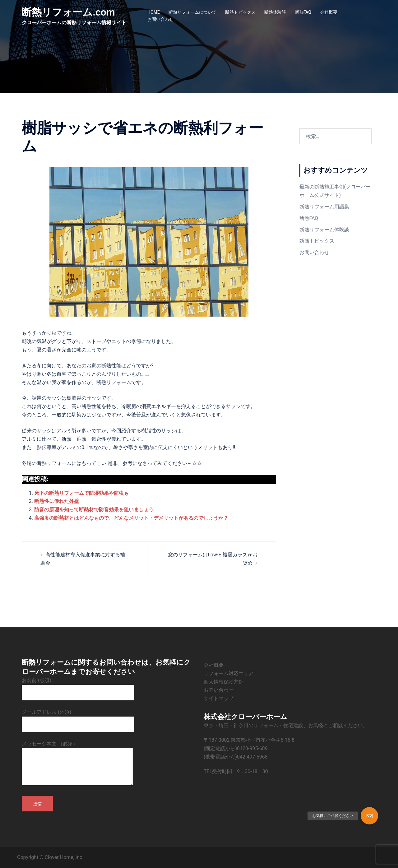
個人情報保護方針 (224, 682)
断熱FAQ (303, 12)
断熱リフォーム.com (68, 12)
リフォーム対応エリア (229, 673)
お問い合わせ (160, 19)
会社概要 (329, 12)
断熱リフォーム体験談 (324, 230)
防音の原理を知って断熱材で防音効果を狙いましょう (94, 510)
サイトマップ (219, 698)
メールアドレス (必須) (78, 718)
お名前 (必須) (78, 686)
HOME (154, 12)
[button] (369, 816)
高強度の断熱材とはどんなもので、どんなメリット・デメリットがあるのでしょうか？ (131, 518)
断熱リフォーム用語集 (324, 207)
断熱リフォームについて (192, 12)
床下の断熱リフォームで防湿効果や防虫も (81, 493)
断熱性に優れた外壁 (57, 501)
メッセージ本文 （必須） (77, 764)
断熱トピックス (240, 12)
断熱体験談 (275, 12)
